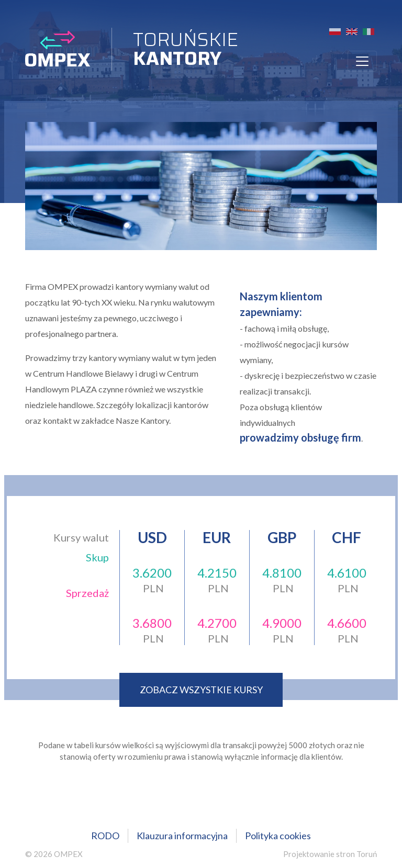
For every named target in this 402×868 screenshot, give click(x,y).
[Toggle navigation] (362, 61)
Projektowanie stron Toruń (330, 854)
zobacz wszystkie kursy (201, 690)
